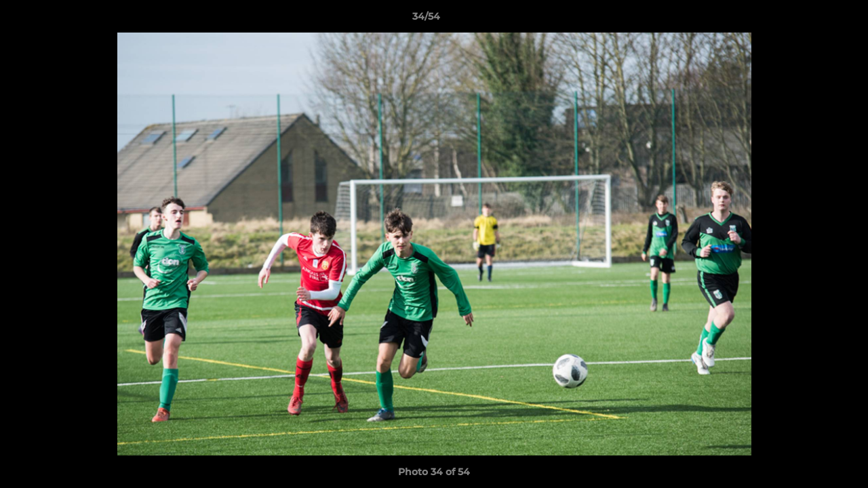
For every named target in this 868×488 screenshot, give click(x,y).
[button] (811, 20)
